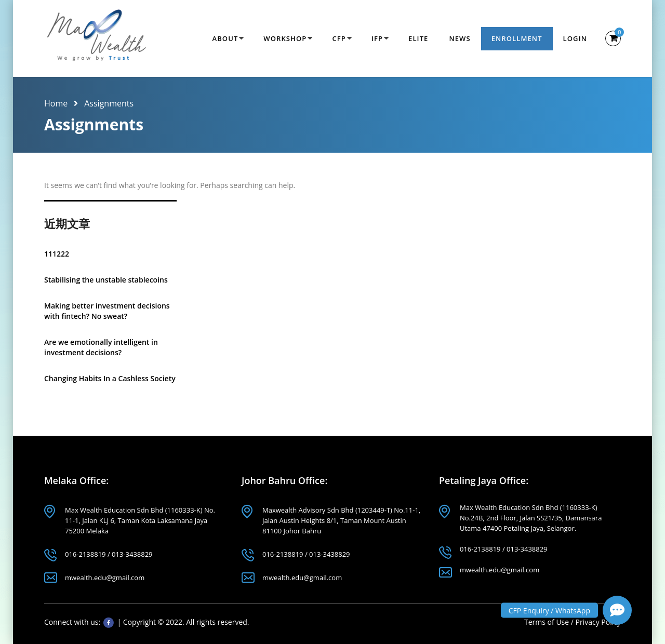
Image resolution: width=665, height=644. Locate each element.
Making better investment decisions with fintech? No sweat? (107, 311)
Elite (418, 38)
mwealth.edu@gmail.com (105, 578)
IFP (377, 38)
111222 (57, 254)
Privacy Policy (598, 622)
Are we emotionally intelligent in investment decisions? (101, 347)
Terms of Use (548, 622)
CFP (339, 38)
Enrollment (517, 38)
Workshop (285, 38)
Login (575, 38)
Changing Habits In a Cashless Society (110, 378)
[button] (617, 610)
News (460, 38)
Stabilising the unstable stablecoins (106, 280)
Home (56, 103)
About (225, 38)
